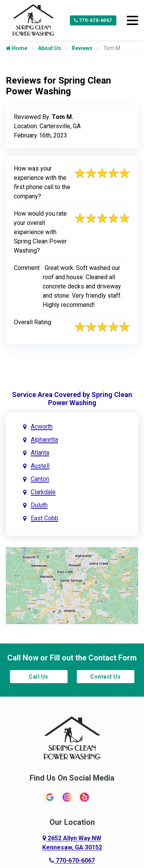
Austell (40, 466)
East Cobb (45, 518)
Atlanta (40, 453)
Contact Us (105, 677)
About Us (50, 48)
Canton (40, 479)
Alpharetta (44, 440)
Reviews (82, 48)
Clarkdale (43, 492)
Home (17, 48)
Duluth (39, 505)
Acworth (42, 426)
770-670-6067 (93, 20)
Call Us (39, 677)
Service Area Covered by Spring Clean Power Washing (72, 399)
